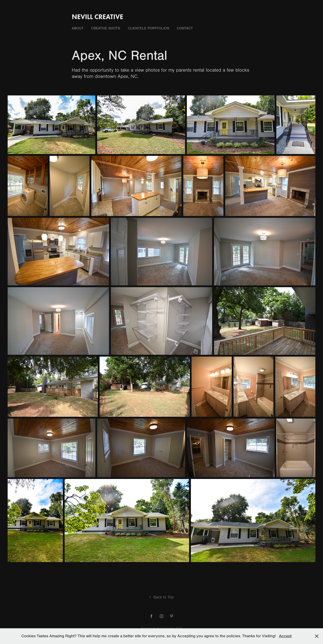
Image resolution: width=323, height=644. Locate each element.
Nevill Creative (97, 17)
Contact (185, 28)
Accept (285, 636)
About (78, 28)
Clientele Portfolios (148, 28)
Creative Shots (106, 28)
